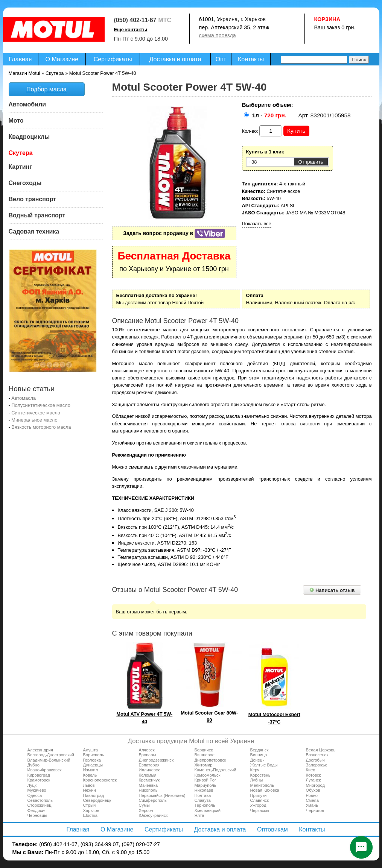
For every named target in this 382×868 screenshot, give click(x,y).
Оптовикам (272, 829)
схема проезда (218, 35)
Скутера (21, 153)
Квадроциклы (29, 137)
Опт (221, 59)
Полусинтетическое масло (41, 405)
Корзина (327, 19)
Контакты (251, 59)
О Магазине (62, 59)
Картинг (20, 167)
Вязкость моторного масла (41, 427)
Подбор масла (46, 89)
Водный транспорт (37, 215)
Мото (16, 121)
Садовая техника (34, 231)
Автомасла (24, 398)
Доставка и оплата (175, 59)
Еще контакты (131, 30)
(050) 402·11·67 (135, 20)
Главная (21, 59)
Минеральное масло (34, 420)
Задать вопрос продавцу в (174, 233)
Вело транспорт (33, 199)
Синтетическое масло (36, 413)
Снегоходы (25, 183)
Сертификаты (113, 59)
